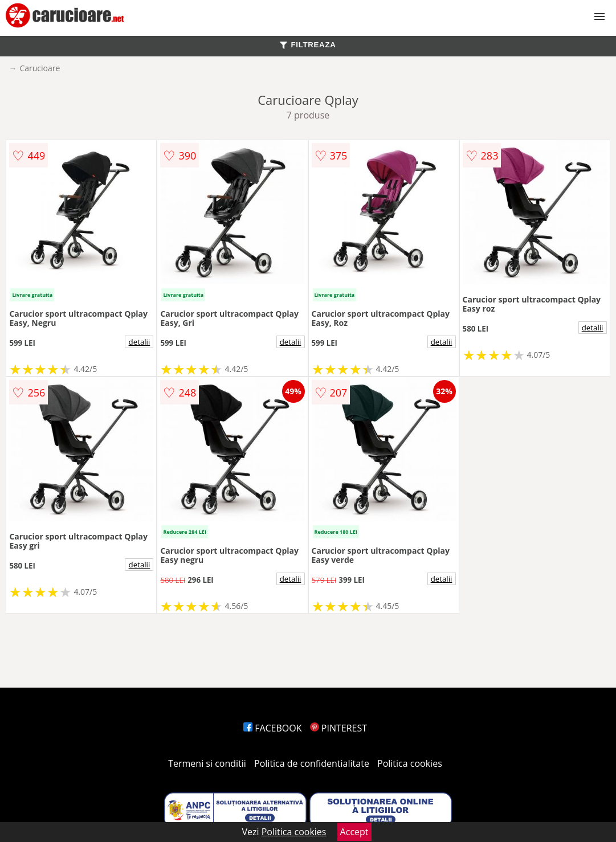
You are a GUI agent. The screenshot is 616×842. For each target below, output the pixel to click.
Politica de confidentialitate (312, 763)
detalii (140, 342)
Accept (354, 832)
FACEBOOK (273, 728)
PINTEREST (338, 728)
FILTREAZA (308, 45)
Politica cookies (410, 763)
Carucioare (40, 68)
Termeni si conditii (207, 763)
